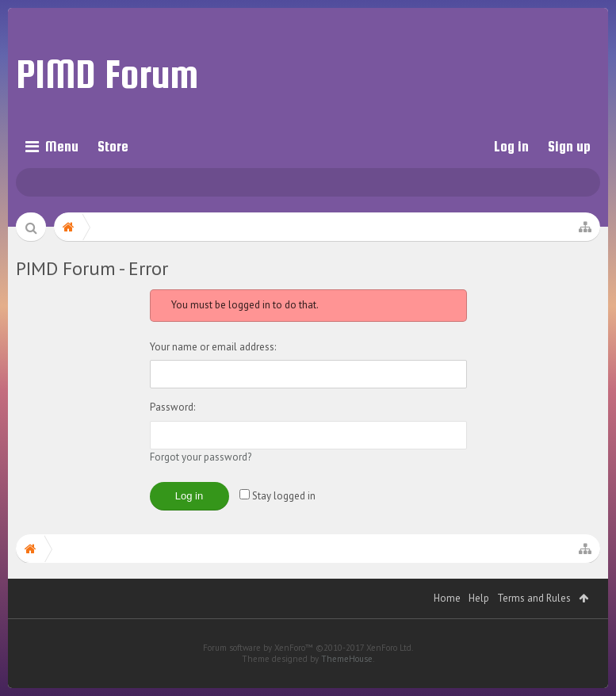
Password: (172, 407)
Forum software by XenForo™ (308, 671)
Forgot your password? (201, 457)
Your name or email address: (213, 347)
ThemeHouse (347, 683)
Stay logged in (277, 496)
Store (113, 146)
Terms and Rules (534, 622)
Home (447, 622)
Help (479, 622)
